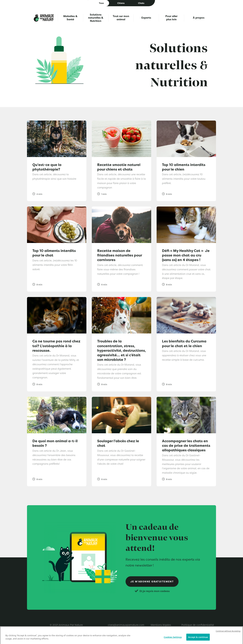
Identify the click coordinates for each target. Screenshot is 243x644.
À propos (199, 18)
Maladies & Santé (70, 18)
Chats (141, 3)
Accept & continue (198, 640)
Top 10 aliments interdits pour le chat (54, 253)
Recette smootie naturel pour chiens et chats (119, 167)
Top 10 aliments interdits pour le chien (184, 167)
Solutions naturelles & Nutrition (96, 18)
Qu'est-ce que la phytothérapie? (47, 167)
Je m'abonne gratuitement (152, 582)
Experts (146, 18)
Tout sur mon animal (121, 18)
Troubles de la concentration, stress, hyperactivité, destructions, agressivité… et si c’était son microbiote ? (122, 350)
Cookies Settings (173, 640)
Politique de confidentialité (198, 625)
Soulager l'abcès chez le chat (118, 443)
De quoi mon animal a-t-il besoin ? (55, 443)
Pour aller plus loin (171, 18)
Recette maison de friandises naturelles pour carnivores (120, 255)
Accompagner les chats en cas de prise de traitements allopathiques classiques (186, 446)
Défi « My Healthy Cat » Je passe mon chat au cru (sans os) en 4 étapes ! (186, 255)
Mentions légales (161, 625)
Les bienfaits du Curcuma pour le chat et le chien (184, 343)
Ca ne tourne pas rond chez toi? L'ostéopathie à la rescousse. (56, 346)
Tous (101, 3)
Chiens (121, 3)
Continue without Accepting (228, 633)
